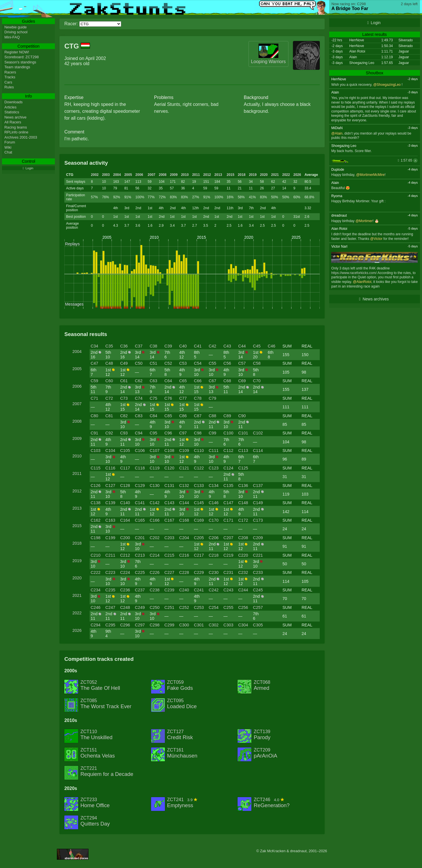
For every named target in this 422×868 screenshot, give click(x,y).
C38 (153, 346)
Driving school (16, 32)
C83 (139, 416)
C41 (198, 346)
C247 (110, 607)
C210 (95, 555)
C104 (110, 450)
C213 (140, 555)
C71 (94, 398)
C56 (227, 363)
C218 (213, 555)
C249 (140, 607)
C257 (258, 607)
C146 (213, 503)
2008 (163, 175)
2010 (185, 175)
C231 (228, 572)
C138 (95, 503)
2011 (196, 175)
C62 (139, 381)
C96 (168, 433)
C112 (228, 450)
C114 (258, 450)
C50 (139, 363)
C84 (153, 416)
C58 (257, 363)
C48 (109, 363)
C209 (258, 538)
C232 (243, 572)
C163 (110, 520)
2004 (117, 175)
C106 (140, 450)
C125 (243, 468)
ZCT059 (180, 686)
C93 (124, 433)
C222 (95, 572)
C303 (228, 625)
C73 (124, 398)
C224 (125, 572)
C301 (199, 625)
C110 (199, 450)
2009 (174, 175)
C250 (155, 607)
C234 (95, 590)
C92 (109, 433)
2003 (106, 175)
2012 (207, 175)
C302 (213, 625)
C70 (257, 381)
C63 (153, 381)
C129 (140, 486)
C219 (228, 555)
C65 (183, 381)
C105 (125, 450)
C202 (155, 538)
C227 (169, 572)
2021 (275, 175)
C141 (140, 503)
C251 (169, 607)
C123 (213, 468)
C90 (242, 416)
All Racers (13, 122)
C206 (213, 538)
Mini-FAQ (12, 37)
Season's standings (20, 62)
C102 (258, 433)
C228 (184, 572)
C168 (184, 520)
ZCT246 (272, 803)
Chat (8, 152)
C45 (257, 346)
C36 (124, 346)
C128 (125, 486)
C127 (110, 486)
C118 (140, 468)
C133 (199, 486)
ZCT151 (98, 753)
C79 (212, 398)
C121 (184, 468)
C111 (213, 450)
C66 (198, 381)
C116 (110, 468)
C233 (258, 572)
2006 (139, 175)
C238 (155, 590)
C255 (228, 607)
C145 (199, 503)
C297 (140, 625)
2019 (253, 175)
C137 (258, 486)
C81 (109, 416)
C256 (243, 607)
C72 (109, 398)
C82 (124, 416)
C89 (227, 416)
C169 (199, 520)
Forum (10, 142)
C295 (110, 625)
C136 (243, 486)
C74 (139, 398)
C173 (258, 520)
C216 (184, 555)
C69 (242, 381)
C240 (184, 590)
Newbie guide (16, 27)
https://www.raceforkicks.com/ (354, 273)
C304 (243, 625)
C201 (140, 538)
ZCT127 (180, 735)
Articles (10, 107)
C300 (184, 625)
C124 (228, 468)
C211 (110, 555)
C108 (169, 450)
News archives (376, 299)
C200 (125, 538)
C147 (228, 503)
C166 (155, 520)
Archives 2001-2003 (21, 137)
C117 (125, 468)
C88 (212, 416)
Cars (8, 82)
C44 (242, 346)
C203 (169, 538)
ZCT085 (106, 704)
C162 (95, 520)
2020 (264, 175)
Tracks (10, 77)
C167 (169, 520)
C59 (94, 381)
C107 (155, 450)
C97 (183, 433)
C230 (213, 572)
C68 (227, 381)
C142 (155, 503)
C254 (213, 607)
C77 (183, 398)
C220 (243, 555)
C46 (271, 346)
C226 (155, 572)
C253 (199, 607)
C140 (125, 503)
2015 (231, 175)
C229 (199, 572)
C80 (94, 416)
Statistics (12, 112)
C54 (198, 363)
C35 (109, 346)
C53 (183, 363)
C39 (168, 346)
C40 (183, 346)
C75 (153, 398)
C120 (169, 468)
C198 (95, 538)
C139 (110, 503)
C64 (168, 381)
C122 (199, 468)
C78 (198, 398)
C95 (153, 433)
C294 (95, 625)
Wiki (8, 147)
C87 (198, 416)
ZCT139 (262, 735)
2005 (128, 175)
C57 (242, 363)
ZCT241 (182, 803)
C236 (125, 590)
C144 (184, 503)
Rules (9, 87)
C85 (168, 416)
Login (376, 23)
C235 (110, 590)
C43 (227, 346)
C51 (153, 363)
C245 (258, 590)
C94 (139, 433)
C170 (213, 520)
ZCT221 (107, 772)
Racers (10, 72)
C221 (258, 555)
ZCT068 (262, 686)
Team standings (17, 67)
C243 (228, 590)
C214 (155, 555)
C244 (243, 590)
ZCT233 (95, 803)
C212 (125, 555)
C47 (94, 363)
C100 (228, 433)
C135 (228, 486)
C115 (95, 468)
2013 (218, 175)
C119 (155, 468)
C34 (94, 346)
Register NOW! (17, 52)
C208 (243, 538)
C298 (155, 625)
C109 (184, 450)
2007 (152, 175)
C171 (228, 520)
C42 (212, 346)
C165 (140, 520)
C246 (95, 607)
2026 (297, 175)
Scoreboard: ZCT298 (22, 57)
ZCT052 (100, 686)
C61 (124, 381)
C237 (140, 590)
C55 (212, 363)
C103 (95, 450)
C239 (169, 590)
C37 (139, 346)
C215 (169, 555)
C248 (125, 607)
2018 (242, 175)
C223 (110, 572)
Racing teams (16, 127)
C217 (199, 555)
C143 (169, 503)
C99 (212, 433)
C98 (198, 433)
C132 (184, 486)
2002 (95, 175)
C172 (243, 520)
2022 (286, 175)
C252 (184, 607)
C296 (125, 625)
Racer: (71, 24)
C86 (183, 416)
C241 (199, 590)
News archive (15, 117)
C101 (243, 433)
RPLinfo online (16, 132)
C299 (169, 625)
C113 (243, 450)
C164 (125, 520)
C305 (258, 625)
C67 (212, 381)
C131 (169, 486)
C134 (213, 486)
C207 (228, 538)
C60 (109, 381)
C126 (95, 486)
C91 (94, 433)
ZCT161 (182, 753)
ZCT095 (182, 704)
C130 (155, 486)
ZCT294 (95, 821)
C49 (124, 363)
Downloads (13, 102)
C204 (184, 538)
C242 (213, 590)
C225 (140, 572)
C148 (243, 503)
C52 (168, 363)
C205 (199, 538)
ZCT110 (96, 735)
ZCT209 (265, 753)
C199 (110, 538)
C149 (258, 503)
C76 (168, 398)
